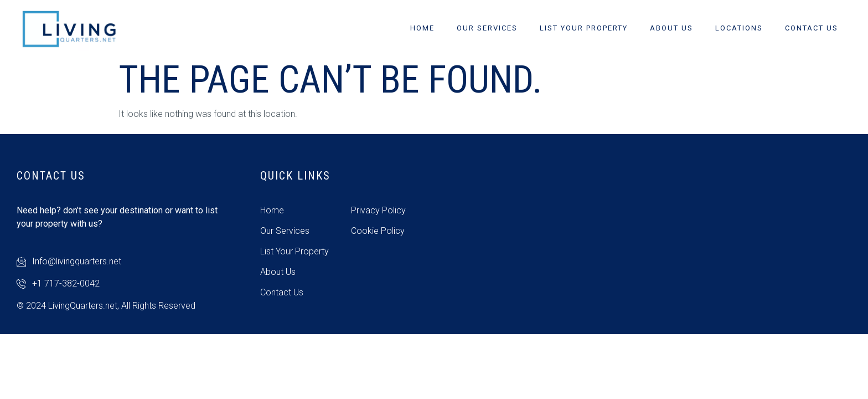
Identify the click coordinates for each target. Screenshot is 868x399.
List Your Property (584, 28)
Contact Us (812, 28)
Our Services (487, 28)
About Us (671, 28)
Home (422, 28)
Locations (739, 28)
